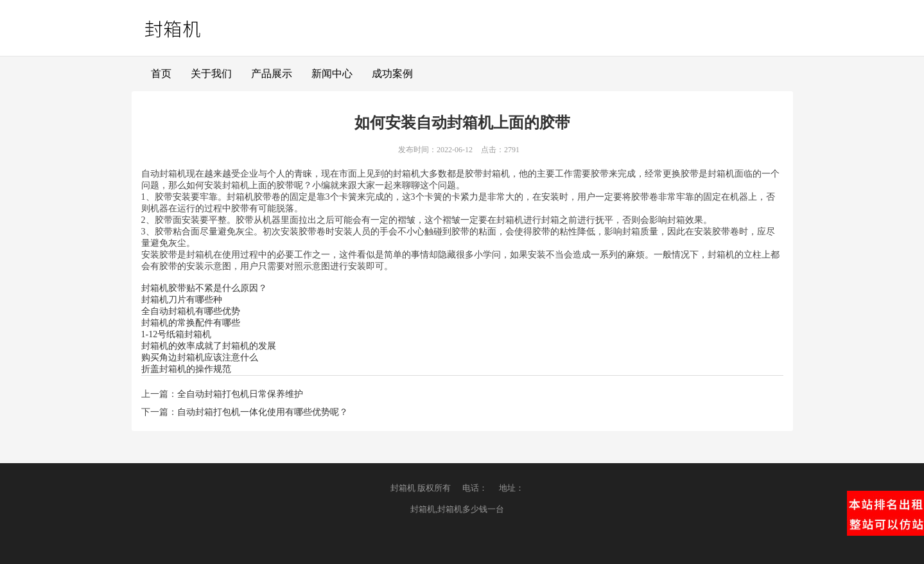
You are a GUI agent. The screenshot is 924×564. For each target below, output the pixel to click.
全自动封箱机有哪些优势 (191, 311)
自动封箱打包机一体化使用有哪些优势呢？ (263, 412)
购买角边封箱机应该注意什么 (200, 357)
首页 (161, 74)
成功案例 (392, 74)
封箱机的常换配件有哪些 (191, 323)
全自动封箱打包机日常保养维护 (240, 394)
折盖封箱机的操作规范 (186, 369)
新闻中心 (332, 74)
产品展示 (272, 74)
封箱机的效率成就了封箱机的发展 (209, 346)
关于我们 (211, 74)
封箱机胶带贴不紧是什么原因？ (204, 288)
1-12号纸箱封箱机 (177, 334)
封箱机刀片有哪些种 (182, 300)
